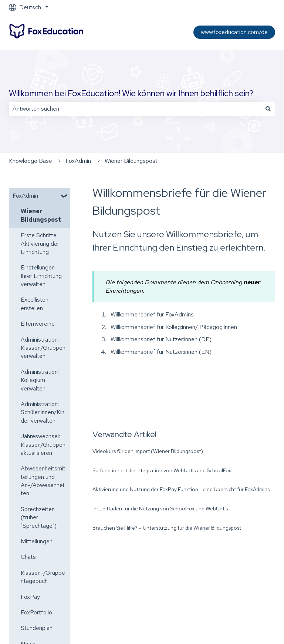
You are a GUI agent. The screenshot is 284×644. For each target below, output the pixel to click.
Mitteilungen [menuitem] (37, 541)
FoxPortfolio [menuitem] (36, 612)
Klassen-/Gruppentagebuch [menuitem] (43, 577)
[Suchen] (268, 109)
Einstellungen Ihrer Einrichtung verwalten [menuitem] (41, 276)
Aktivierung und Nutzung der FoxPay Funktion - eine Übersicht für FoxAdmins (181, 489)
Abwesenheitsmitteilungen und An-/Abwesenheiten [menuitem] (43, 481)
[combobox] (135, 109)
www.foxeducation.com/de (234, 32)
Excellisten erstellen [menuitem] (35, 304)
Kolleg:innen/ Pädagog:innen (201, 327)
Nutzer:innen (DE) (188, 339)
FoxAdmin (78, 161)
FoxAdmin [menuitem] (25, 196)
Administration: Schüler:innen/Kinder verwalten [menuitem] (43, 412)
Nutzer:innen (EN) (188, 352)
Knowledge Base (31, 161)
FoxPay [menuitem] (30, 597)
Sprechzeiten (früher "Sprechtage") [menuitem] (39, 517)
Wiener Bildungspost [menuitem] (41, 215)
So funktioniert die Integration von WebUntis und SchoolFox (162, 470)
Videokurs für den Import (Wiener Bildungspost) (148, 451)
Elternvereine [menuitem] (38, 324)
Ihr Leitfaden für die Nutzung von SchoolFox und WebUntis (160, 509)
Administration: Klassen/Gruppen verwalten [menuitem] (43, 348)
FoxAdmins (180, 314)
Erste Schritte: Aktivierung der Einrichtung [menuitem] (40, 244)
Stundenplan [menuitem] (37, 628)
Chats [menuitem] (28, 557)
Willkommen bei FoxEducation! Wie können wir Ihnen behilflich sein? (131, 93)
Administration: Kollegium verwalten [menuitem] (40, 380)
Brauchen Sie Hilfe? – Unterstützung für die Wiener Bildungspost (167, 528)
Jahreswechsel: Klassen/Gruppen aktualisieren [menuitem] (43, 445)
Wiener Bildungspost (131, 161)
